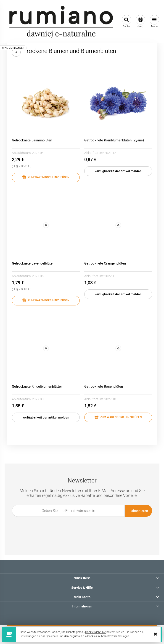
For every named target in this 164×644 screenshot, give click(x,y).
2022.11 (110, 276)
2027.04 (38, 153)
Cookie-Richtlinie (95, 632)
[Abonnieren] (138, 511)
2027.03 (38, 399)
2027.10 (110, 399)
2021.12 (110, 153)
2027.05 (38, 276)
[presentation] (79, 527)
